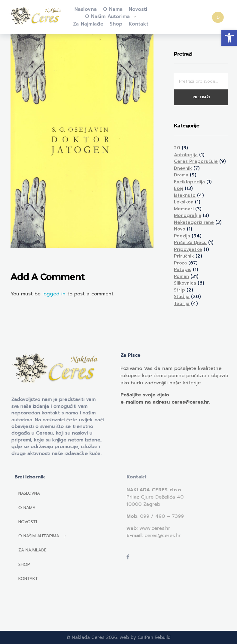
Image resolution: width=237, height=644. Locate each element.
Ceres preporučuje (196, 161)
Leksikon (184, 202)
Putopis (183, 270)
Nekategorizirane (194, 222)
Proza (180, 263)
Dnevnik (183, 168)
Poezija (182, 236)
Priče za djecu (190, 243)
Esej (179, 188)
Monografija (188, 215)
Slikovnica (185, 283)
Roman (181, 276)
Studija (182, 297)
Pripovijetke (188, 249)
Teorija (182, 304)
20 (177, 148)
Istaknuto (185, 195)
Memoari (184, 209)
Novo (180, 229)
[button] (229, 38)
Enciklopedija (189, 182)
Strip (179, 290)
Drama (181, 175)
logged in (55, 294)
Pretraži (201, 97)
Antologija (186, 155)
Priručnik (184, 256)
